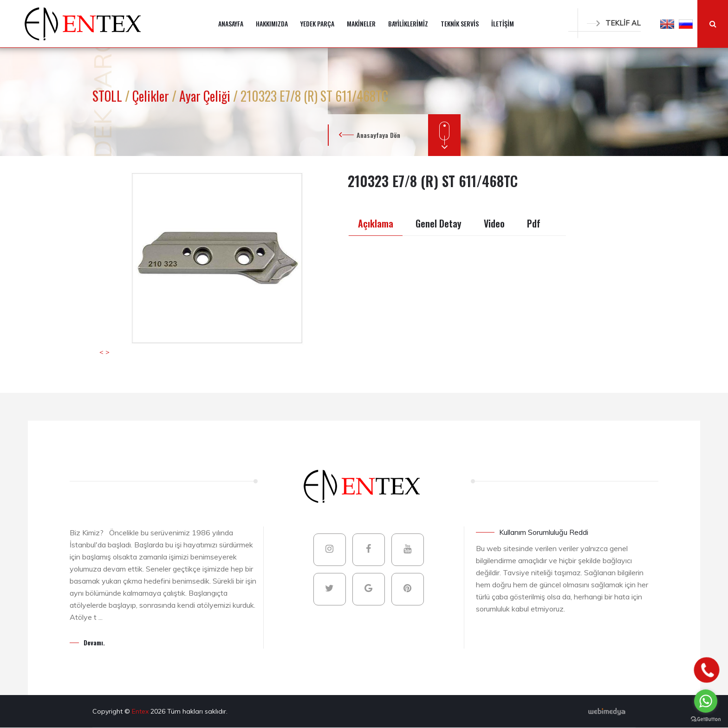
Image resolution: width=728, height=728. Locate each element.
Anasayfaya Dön (378, 135)
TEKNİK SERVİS (460, 23)
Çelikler (152, 96)
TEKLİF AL (614, 23)
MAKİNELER (361, 23)
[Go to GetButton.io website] (706, 719)
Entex (141, 711)
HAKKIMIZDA (272, 23)
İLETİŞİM (503, 23)
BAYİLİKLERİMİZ (408, 23)
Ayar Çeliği (206, 96)
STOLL (109, 96)
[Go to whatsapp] (706, 701)
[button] (667, 24)
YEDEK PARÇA (317, 23)
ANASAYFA (231, 23)
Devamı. (94, 642)
